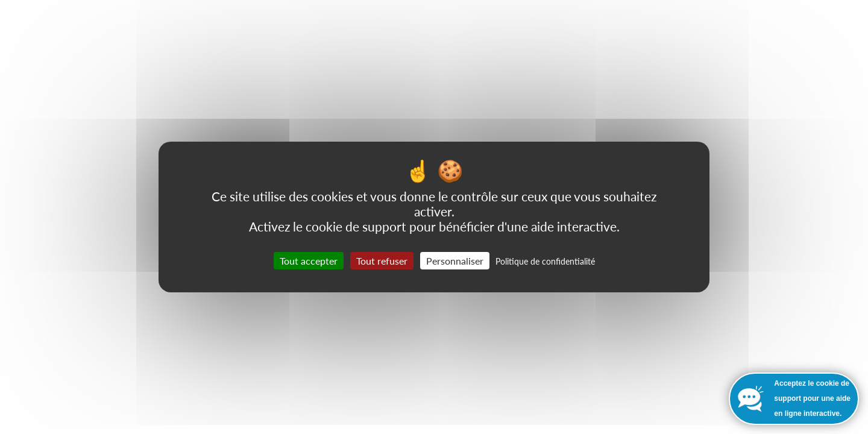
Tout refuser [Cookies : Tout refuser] (382, 261)
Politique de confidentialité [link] (545, 261)
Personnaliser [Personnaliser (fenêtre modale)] (455, 261)
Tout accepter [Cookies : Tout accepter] (309, 261)
